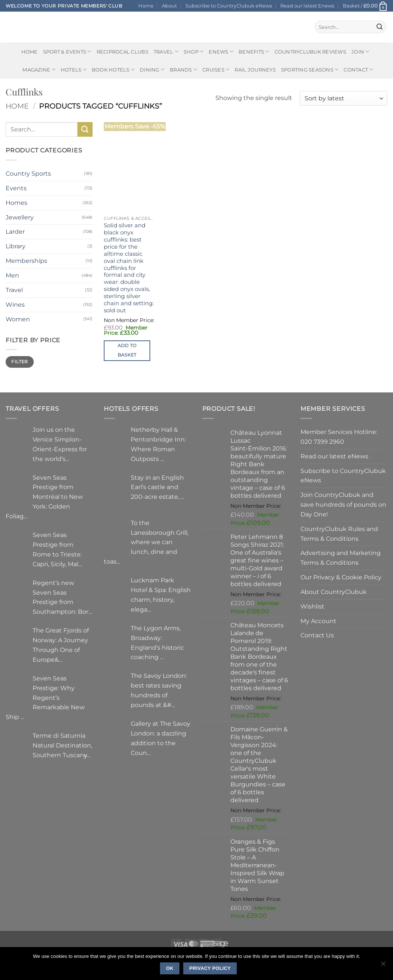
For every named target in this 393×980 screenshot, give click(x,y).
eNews (221, 51)
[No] (383, 966)
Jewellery (20, 217)
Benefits (254, 51)
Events (16, 188)
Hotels (74, 69)
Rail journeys (255, 70)
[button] (365, 6)
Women (18, 319)
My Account (318, 621)
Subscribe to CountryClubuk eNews (229, 6)
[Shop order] (344, 98)
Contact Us (317, 635)
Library (16, 246)
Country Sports (28, 173)
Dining (152, 69)
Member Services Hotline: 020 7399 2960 (339, 437)
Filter (19, 362)
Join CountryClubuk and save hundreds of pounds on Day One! (343, 504)
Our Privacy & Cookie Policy (341, 577)
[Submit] (380, 27)
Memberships (26, 261)
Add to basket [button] (127, 350)
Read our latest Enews (307, 6)
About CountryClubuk (334, 592)
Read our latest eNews (334, 456)
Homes (16, 203)
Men (12, 275)
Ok (170, 968)
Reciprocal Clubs (123, 52)
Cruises (216, 69)
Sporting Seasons (310, 69)
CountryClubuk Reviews (310, 52)
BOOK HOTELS (113, 69)
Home (146, 6)
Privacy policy (210, 968)
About (169, 6)
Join (360, 51)
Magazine (39, 69)
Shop (194, 51)
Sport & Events (67, 51)
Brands (183, 69)
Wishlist (312, 606)
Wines (15, 304)
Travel (166, 51)
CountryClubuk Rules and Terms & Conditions (339, 534)
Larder (15, 231)
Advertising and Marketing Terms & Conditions (341, 558)
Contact (358, 69)
